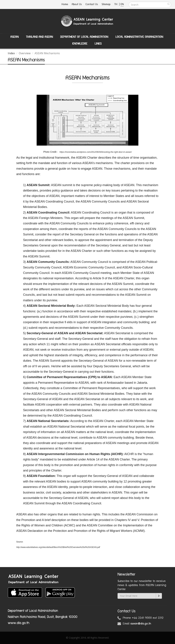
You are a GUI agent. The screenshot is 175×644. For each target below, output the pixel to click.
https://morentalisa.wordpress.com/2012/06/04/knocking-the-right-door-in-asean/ (96, 152)
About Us (77, 4)
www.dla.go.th (19, 623)
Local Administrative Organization (139, 37)
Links (98, 44)
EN (122, 4)
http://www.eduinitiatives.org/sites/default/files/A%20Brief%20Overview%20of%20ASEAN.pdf (58, 547)
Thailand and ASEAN (39, 37)
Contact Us (92, 4)
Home (65, 4)
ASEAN (14, 37)
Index (11, 53)
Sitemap (106, 4)
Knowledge (80, 44)
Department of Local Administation (84, 37)
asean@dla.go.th (141, 624)
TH (116, 4)
